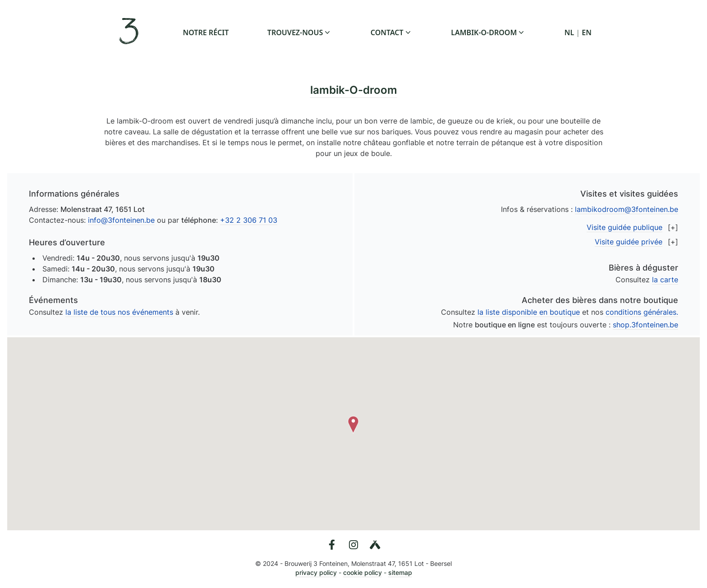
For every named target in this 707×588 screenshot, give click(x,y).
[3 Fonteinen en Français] (130, 32)
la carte (665, 280)
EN (587, 32)
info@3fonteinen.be (121, 220)
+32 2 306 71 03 (249, 220)
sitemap (400, 572)
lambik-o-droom (488, 32)
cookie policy (363, 572)
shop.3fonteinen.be (645, 325)
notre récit (206, 32)
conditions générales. (642, 312)
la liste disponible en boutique (529, 312)
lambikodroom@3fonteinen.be (627, 209)
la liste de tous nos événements (119, 312)
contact (392, 32)
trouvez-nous (300, 32)
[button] (353, 425)
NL (569, 32)
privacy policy (316, 572)
